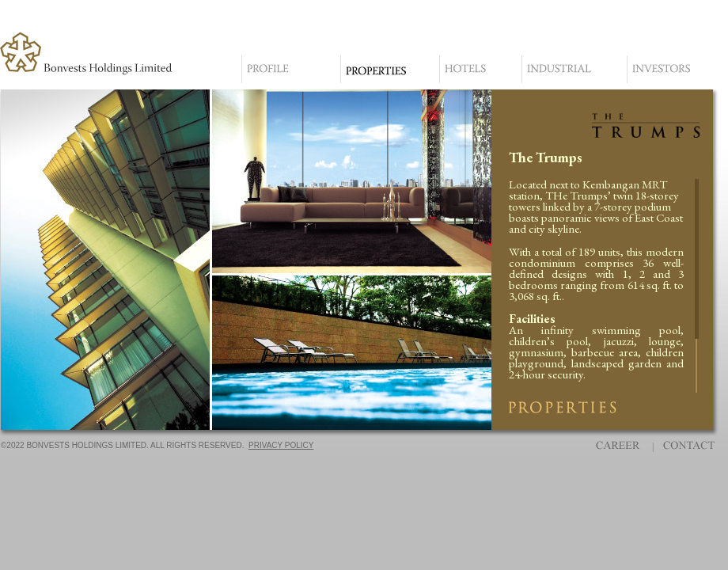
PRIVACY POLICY (281, 445)
